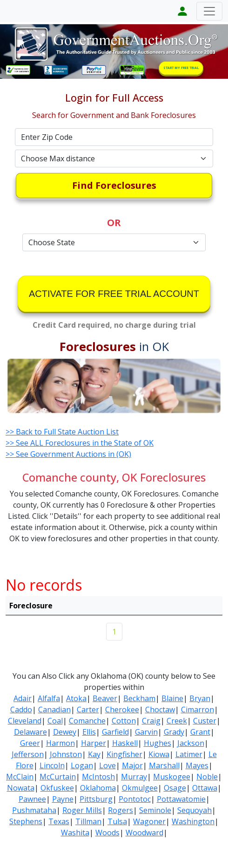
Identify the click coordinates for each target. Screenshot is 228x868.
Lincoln (52, 765)
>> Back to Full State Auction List (62, 432)
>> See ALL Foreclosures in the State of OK (80, 443)
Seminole (155, 810)
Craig (151, 721)
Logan (82, 765)
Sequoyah (194, 810)
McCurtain (58, 777)
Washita (75, 833)
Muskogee (172, 777)
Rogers (121, 810)
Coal (55, 721)
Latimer (189, 754)
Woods (107, 833)
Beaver (105, 698)
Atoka (76, 698)
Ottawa (205, 788)
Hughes (158, 743)
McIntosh (98, 777)
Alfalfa (49, 698)
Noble (207, 777)
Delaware (30, 732)
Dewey (65, 732)
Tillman (88, 821)
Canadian (54, 710)
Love (107, 765)
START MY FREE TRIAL (181, 68)
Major (132, 765)
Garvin (146, 732)
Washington (193, 821)
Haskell (125, 743)
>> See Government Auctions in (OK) (68, 454)
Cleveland (25, 721)
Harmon (60, 743)
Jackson (191, 743)
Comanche (87, 721)
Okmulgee (140, 788)
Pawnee (32, 799)
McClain (20, 777)
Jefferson (28, 754)
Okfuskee (57, 788)
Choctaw (160, 710)
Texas (59, 821)
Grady (174, 732)
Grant (200, 732)
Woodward (144, 833)
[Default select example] (114, 158)
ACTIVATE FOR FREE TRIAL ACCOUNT (114, 294)
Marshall (164, 765)
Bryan (200, 698)
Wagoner (149, 821)
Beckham (139, 698)
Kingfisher (124, 754)
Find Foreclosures (114, 185)
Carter (88, 710)
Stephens (26, 821)
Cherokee (122, 710)
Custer (205, 721)
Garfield (115, 732)
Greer (30, 743)
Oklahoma (98, 788)
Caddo (21, 710)
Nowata (21, 788)
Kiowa (159, 754)
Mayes (197, 765)
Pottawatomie (181, 799)
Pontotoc (135, 799)
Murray (134, 777)
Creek (177, 721)
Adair (23, 698)
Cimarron (198, 710)
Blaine (172, 698)
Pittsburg (96, 799)
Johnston (66, 754)
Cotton (124, 721)
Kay (94, 754)
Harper (94, 743)
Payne (63, 799)
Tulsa (117, 821)
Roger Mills (82, 810)
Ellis (89, 732)
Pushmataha (34, 810)
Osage (175, 788)
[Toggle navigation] (209, 11)
